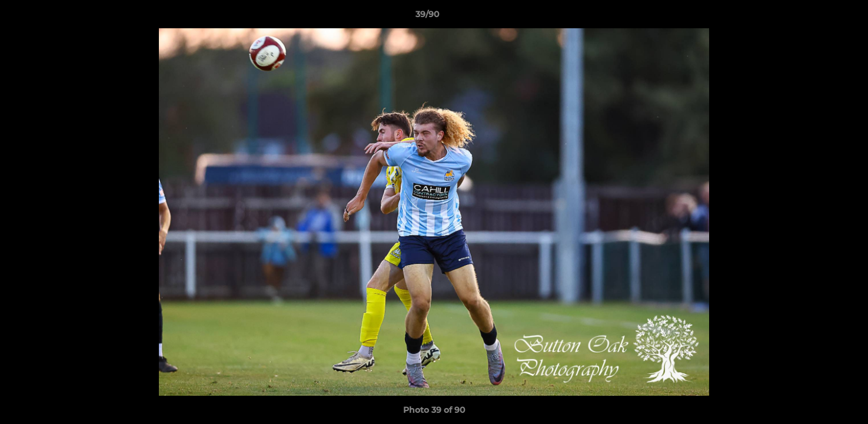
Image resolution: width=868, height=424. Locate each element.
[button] (819, 17)
